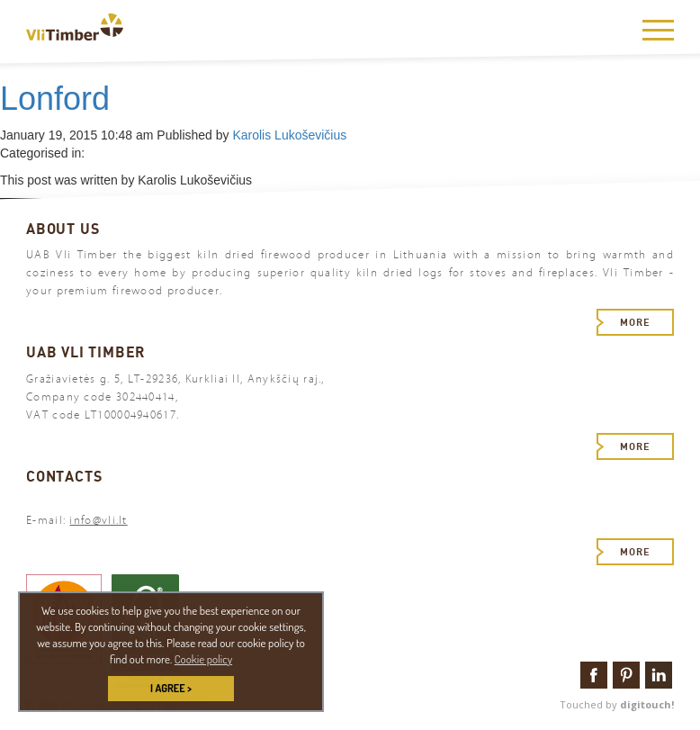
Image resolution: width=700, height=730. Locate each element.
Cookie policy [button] (203, 659)
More (635, 322)
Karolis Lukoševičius (289, 135)
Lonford (55, 99)
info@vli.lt (98, 520)
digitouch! (647, 704)
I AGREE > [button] (171, 688)
